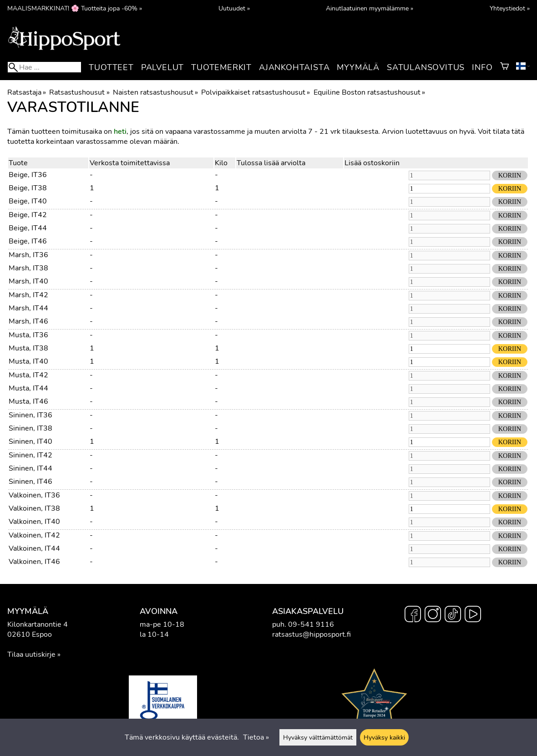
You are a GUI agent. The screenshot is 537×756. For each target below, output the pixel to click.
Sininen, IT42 (30, 455)
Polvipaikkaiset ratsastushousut (256, 92)
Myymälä (358, 67)
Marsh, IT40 (28, 281)
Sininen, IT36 (30, 415)
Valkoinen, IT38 (34, 508)
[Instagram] (433, 615)
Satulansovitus (426, 67)
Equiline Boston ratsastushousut (369, 92)
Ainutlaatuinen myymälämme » (370, 8)
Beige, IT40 (28, 201)
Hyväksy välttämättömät (318, 737)
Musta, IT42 (28, 375)
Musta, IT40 (28, 361)
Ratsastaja (27, 92)
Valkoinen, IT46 (34, 562)
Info (482, 67)
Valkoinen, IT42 (34, 535)
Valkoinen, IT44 (34, 548)
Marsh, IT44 (28, 308)
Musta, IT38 (28, 348)
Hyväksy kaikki (384, 737)
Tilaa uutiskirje (31, 655)
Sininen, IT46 (30, 482)
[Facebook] (413, 615)
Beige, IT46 (28, 241)
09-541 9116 (311, 624)
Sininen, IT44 (30, 468)
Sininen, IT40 (30, 441)
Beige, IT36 (28, 175)
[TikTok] (453, 615)
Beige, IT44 (28, 228)
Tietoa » (256, 737)
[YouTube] (473, 615)
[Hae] (44, 67)
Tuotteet (111, 67)
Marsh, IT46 (28, 321)
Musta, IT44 (28, 388)
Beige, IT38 (28, 188)
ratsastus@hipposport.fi (312, 634)
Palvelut (162, 67)
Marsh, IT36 (28, 255)
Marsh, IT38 (28, 268)
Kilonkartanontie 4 (38, 624)
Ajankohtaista (294, 67)
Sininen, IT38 (30, 428)
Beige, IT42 (28, 215)
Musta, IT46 (28, 401)
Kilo (221, 163)
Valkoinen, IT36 (34, 495)
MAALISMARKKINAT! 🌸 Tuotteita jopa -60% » (75, 8)
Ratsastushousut (79, 92)
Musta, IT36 (28, 335)
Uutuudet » (234, 8)
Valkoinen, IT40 (34, 522)
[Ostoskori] (504, 67)
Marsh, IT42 (28, 295)
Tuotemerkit (221, 67)
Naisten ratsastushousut (155, 92)
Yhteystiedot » (510, 8)
